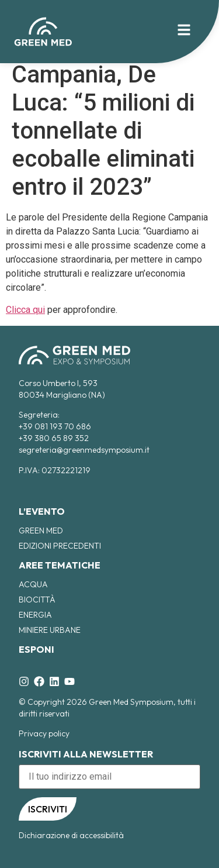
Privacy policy (44, 733)
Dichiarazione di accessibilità (71, 835)
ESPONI (36, 649)
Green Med (41, 531)
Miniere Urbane (50, 630)
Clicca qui (25, 310)
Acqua (33, 584)
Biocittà (37, 600)
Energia (35, 615)
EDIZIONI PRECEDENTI (60, 546)
